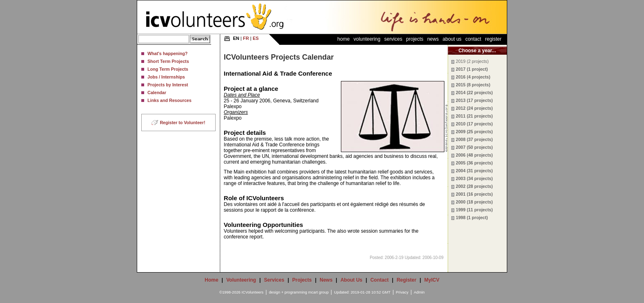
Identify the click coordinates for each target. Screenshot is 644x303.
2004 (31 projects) (474, 171)
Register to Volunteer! (183, 123)
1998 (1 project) (472, 217)
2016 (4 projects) (473, 77)
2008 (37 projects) (474, 139)
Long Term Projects (168, 69)
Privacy (402, 292)
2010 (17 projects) (474, 124)
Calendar (157, 93)
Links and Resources (169, 100)
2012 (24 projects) (474, 108)
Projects (415, 39)
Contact (473, 39)
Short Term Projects (168, 61)
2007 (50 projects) (474, 147)
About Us (452, 39)
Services (393, 39)
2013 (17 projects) (474, 100)
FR (246, 38)
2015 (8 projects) (473, 85)
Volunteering (367, 39)
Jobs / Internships (166, 77)
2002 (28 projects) (474, 186)
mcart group (318, 292)
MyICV (432, 280)
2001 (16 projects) (474, 194)
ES (256, 38)
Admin (419, 292)
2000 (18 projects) (474, 202)
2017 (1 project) (472, 69)
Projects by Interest (168, 85)
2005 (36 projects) (474, 163)
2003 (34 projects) (474, 178)
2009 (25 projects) (474, 132)
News (433, 39)
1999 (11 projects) (474, 210)
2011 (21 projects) (474, 116)
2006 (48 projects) (474, 155)
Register (493, 39)
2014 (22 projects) (474, 93)
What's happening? (168, 53)
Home (343, 39)
